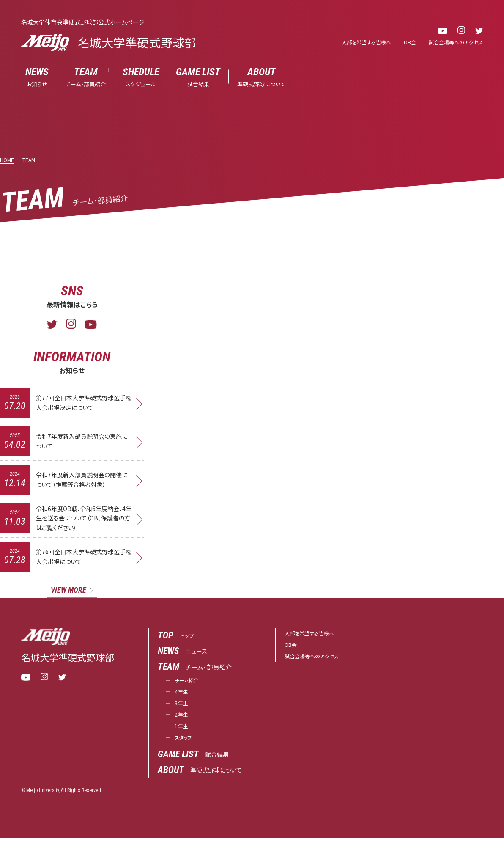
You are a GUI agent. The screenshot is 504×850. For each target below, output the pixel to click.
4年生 (183, 699)
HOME (7, 160)
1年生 (183, 737)
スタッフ (185, 750)
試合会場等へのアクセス (454, 43)
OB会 (405, 43)
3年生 (183, 711)
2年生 (183, 724)
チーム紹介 (190, 686)
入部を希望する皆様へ (359, 43)
